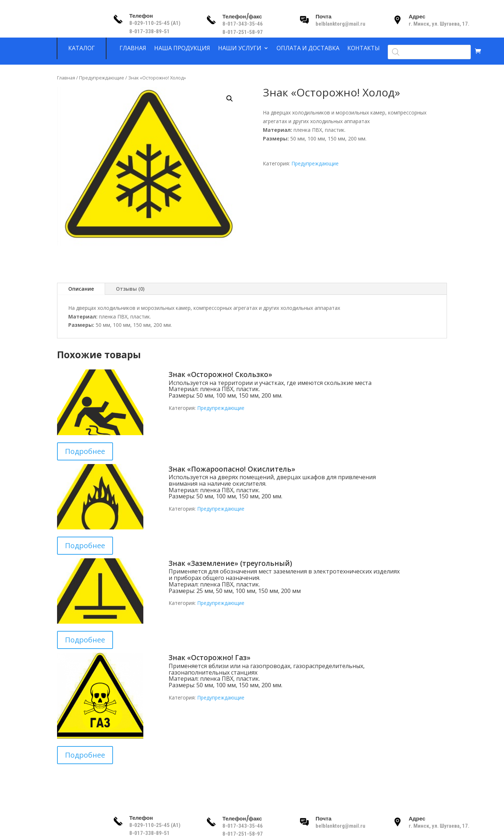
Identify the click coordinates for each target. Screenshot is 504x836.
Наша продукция (182, 48)
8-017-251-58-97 (243, 32)
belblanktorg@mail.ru (340, 24)
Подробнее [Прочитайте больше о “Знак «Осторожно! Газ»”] (85, 755)
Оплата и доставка (308, 48)
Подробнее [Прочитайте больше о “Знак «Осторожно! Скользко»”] (85, 451)
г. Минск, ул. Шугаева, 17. (439, 24)
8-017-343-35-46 (243, 24)
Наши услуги (240, 48)
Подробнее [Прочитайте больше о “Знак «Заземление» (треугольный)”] (85, 640)
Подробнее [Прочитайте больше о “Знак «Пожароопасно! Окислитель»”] (85, 545)
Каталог (82, 48)
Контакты (364, 48)
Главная (133, 48)
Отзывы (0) (130, 289)
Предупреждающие (102, 78)
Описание (81, 289)
